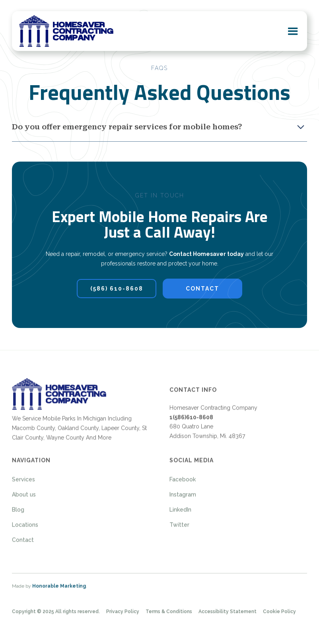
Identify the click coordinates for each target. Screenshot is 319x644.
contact (202, 288)
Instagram (183, 498)
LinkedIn (180, 513)
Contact (23, 543)
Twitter (179, 528)
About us (24, 498)
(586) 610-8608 (117, 288)
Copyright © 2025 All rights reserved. (56, 615)
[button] (293, 31)
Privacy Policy (123, 615)
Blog (18, 513)
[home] (66, 31)
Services (23, 483)
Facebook (183, 483)
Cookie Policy (279, 615)
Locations (25, 528)
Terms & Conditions (169, 615)
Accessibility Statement (228, 615)
